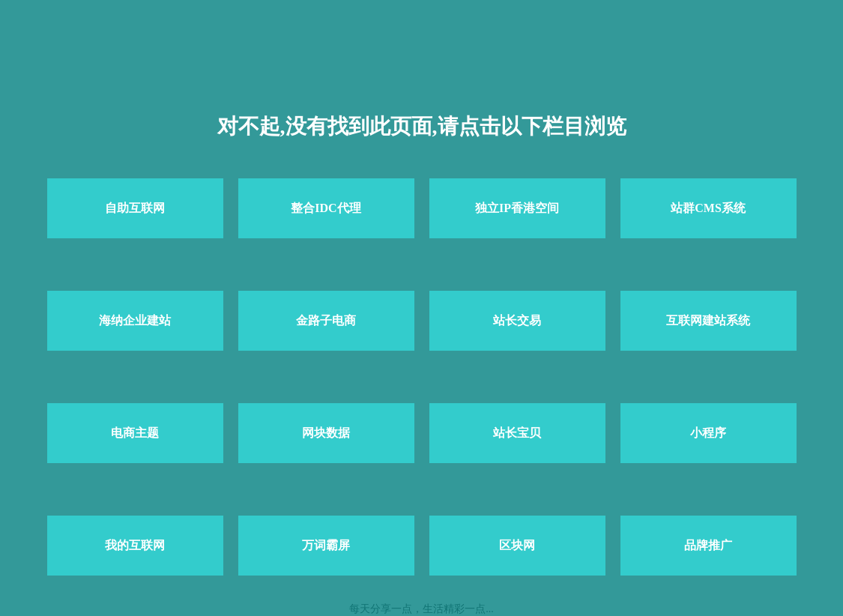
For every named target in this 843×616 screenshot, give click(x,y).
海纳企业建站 (135, 320)
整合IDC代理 (326, 208)
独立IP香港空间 (517, 208)
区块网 (517, 545)
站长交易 (517, 320)
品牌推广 (708, 545)
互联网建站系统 (708, 320)
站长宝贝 (517, 433)
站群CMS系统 (708, 208)
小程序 (708, 433)
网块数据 (326, 433)
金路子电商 (326, 320)
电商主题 (135, 433)
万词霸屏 (326, 545)
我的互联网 (135, 545)
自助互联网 (135, 208)
